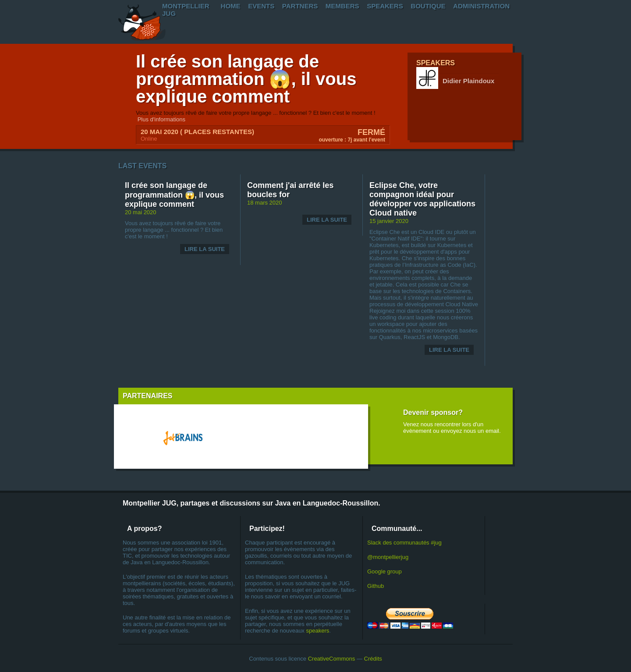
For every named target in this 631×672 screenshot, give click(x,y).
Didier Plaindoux (468, 81)
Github (376, 586)
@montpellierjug (388, 557)
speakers (317, 631)
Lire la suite (205, 249)
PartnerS (300, 6)
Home (231, 6)
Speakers (385, 6)
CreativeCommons (332, 659)
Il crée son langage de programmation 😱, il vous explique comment (246, 79)
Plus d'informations (161, 119)
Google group (385, 571)
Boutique (428, 6)
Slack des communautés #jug (404, 543)
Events (261, 6)
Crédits (373, 659)
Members (342, 6)
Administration (481, 6)
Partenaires (148, 396)
